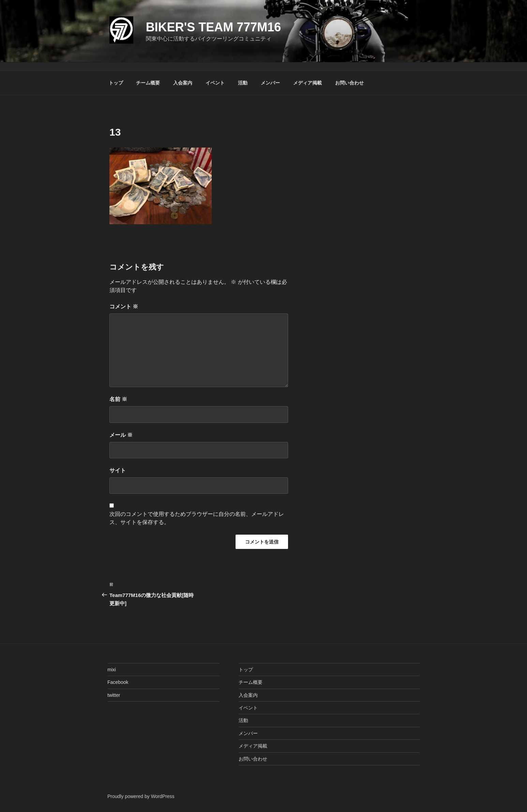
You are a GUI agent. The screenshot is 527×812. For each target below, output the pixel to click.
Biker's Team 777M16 (214, 27)
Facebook (118, 682)
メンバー (270, 83)
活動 (243, 83)
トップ (116, 83)
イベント (215, 83)
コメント (124, 307)
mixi (112, 670)
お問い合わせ (349, 83)
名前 (118, 399)
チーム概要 (148, 83)
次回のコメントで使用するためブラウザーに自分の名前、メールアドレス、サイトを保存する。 (197, 518)
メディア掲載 (307, 83)
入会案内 (183, 83)
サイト (118, 470)
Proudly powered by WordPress (141, 796)
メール (121, 435)
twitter (114, 695)
